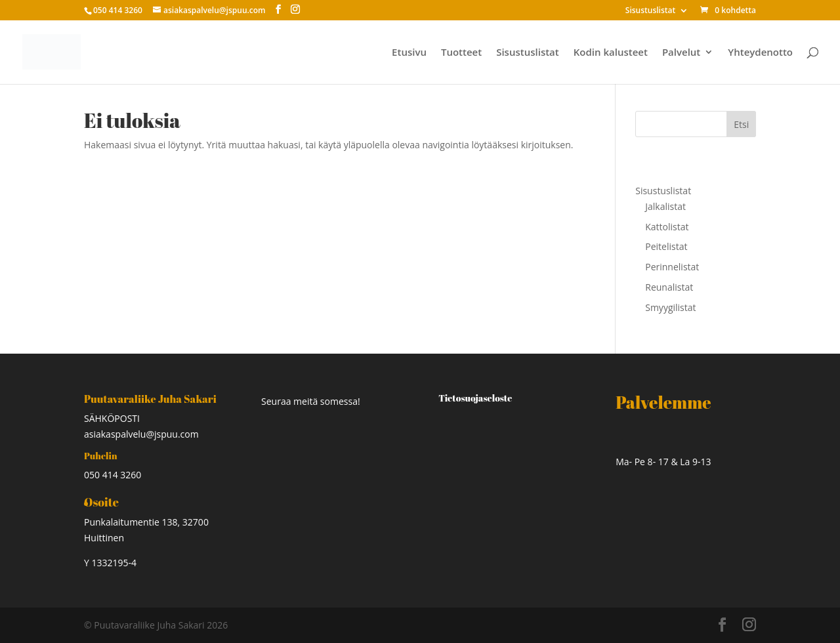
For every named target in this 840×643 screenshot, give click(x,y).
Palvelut (681, 53)
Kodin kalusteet (611, 53)
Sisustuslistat (650, 11)
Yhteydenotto (760, 53)
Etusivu (409, 53)
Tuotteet (461, 53)
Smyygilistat (670, 307)
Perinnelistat (672, 267)
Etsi (741, 124)
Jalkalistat (665, 206)
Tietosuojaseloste (475, 398)
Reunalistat (669, 287)
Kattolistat (667, 227)
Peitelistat (666, 246)
